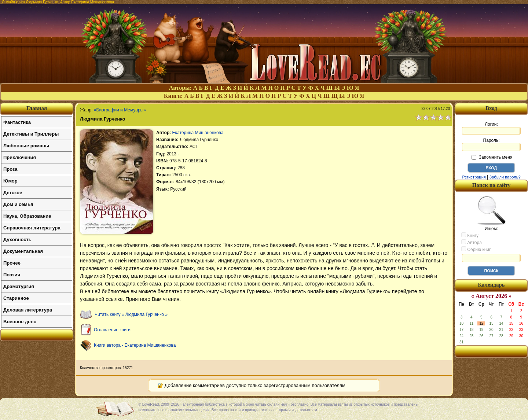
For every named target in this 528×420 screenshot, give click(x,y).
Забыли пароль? (505, 177)
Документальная (23, 251)
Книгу (470, 235)
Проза (10, 169)
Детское (13, 193)
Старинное (16, 298)
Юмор (10, 181)
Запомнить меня (492, 157)
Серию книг (476, 249)
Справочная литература (32, 228)
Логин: (491, 128)
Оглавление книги (112, 330)
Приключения (20, 157)
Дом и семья (18, 204)
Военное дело (20, 322)
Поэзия (12, 275)
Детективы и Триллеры (31, 134)
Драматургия (19, 286)
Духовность (17, 240)
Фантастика (17, 122)
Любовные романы (26, 146)
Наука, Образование (27, 216)
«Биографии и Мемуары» (120, 110)
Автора (472, 242)
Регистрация (474, 177)
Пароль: (491, 144)
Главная (37, 108)
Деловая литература (28, 310)
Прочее (12, 263)
